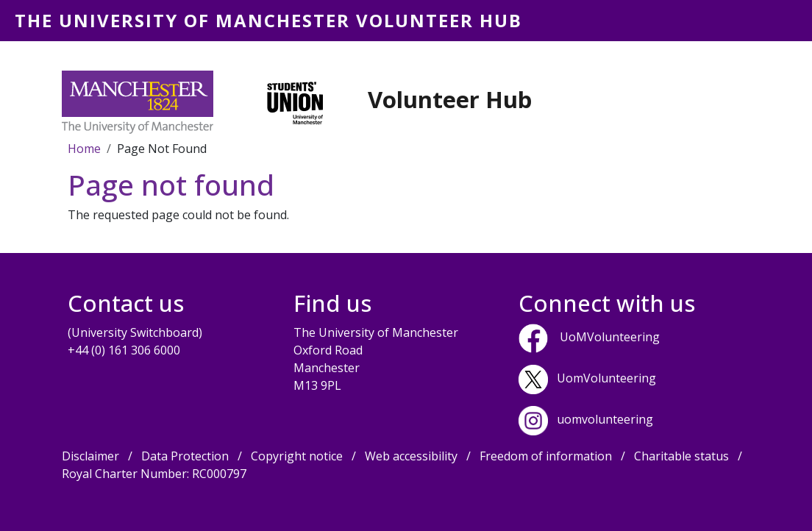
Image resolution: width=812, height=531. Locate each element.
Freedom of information (546, 456)
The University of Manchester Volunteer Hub (268, 20)
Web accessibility (411, 456)
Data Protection (185, 456)
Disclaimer (90, 456)
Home (84, 149)
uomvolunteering (605, 419)
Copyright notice (297, 456)
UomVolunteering (606, 378)
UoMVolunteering (610, 337)
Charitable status (681, 456)
